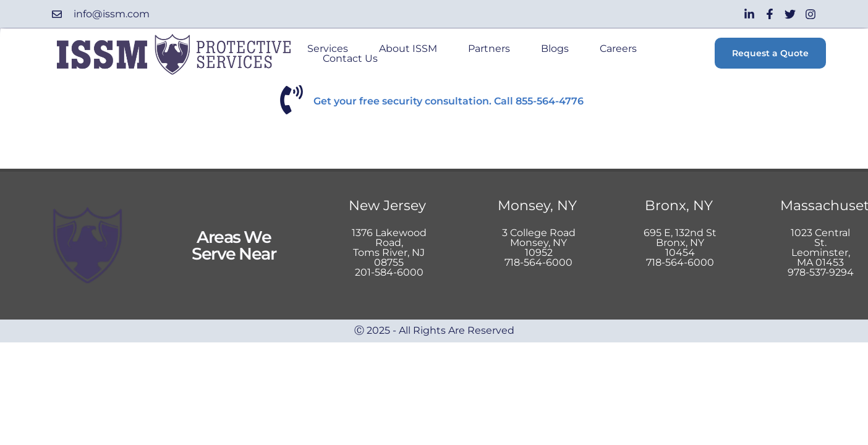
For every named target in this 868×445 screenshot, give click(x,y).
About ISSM (408, 50)
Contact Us (350, 60)
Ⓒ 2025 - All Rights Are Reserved (434, 330)
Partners (489, 50)
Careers (618, 50)
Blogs (555, 50)
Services (328, 50)
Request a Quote (770, 53)
